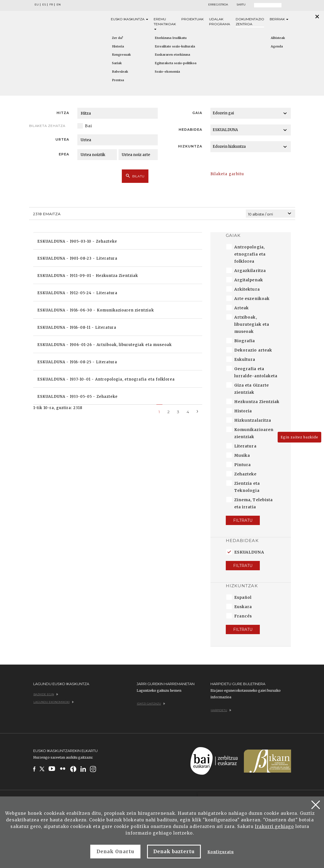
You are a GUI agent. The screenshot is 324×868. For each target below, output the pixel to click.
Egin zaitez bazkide (299, 437)
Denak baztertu (174, 852)
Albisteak (278, 38)
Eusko (129, 19)
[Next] (198, 411)
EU (37, 5)
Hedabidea (190, 130)
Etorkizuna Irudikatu (171, 38)
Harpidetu (221, 710)
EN (59, 5)
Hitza (63, 113)
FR (51, 5)
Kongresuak (121, 55)
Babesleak (120, 72)
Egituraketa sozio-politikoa (176, 63)
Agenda (277, 46)
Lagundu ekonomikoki (54, 702)
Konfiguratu (220, 852)
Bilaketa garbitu (227, 174)
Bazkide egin (46, 694)
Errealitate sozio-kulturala (175, 46)
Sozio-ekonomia (167, 72)
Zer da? (118, 38)
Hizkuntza (190, 146)
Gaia (197, 113)
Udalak (220, 22)
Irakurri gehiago (274, 826)
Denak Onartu (115, 852)
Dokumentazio (250, 22)
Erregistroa (218, 5)
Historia (118, 46)
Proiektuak (192, 19)
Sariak (117, 63)
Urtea (62, 139)
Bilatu (135, 176)
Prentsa (118, 80)
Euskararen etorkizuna (172, 55)
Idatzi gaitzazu (151, 704)
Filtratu (243, 520)
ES (44, 5)
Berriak (279, 19)
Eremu (165, 23)
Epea (64, 154)
